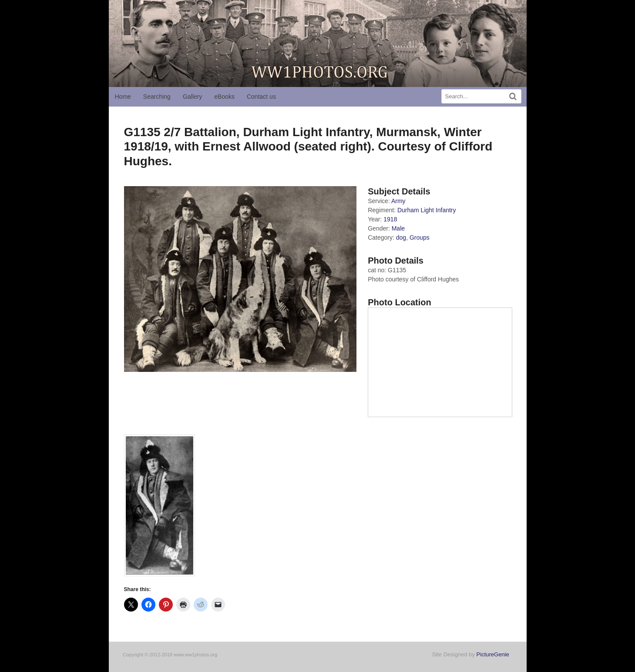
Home (123, 97)
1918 (390, 219)
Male (398, 228)
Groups (420, 237)
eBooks (224, 97)
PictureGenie (493, 654)
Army (398, 201)
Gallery (192, 97)
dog (401, 237)
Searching (157, 97)
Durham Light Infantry (427, 210)
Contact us (261, 97)
